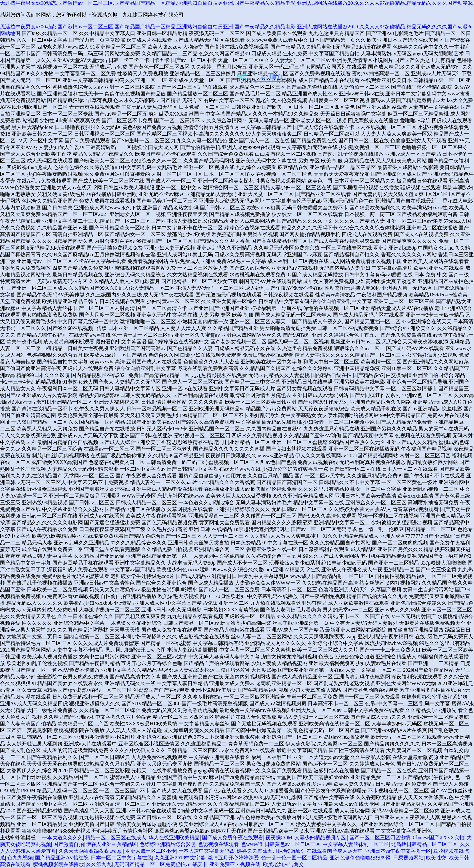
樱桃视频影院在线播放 (58, 864)
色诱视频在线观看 (218, 844)
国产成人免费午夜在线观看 (233, 838)
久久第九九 (99, 864)
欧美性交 (436, 858)
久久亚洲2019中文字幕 (180, 858)
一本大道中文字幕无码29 (207, 851)
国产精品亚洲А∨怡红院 (62, 858)
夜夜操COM (279, 838)
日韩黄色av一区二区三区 (292, 844)
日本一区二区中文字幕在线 (121, 858)
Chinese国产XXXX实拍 (439, 838)
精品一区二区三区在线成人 (116, 838)
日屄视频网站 (408, 858)
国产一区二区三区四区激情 (380, 838)
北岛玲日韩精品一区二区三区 (424, 844)
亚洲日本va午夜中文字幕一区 (398, 851)
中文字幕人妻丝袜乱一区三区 (356, 844)
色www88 (252, 844)
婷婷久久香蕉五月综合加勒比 (271, 851)
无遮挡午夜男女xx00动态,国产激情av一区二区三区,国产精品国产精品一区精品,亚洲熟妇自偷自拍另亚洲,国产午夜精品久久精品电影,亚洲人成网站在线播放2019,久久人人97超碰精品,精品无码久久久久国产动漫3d (236, 3)
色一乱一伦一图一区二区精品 (294, 858)
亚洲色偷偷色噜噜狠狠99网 (360, 858)
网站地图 (10, 33)
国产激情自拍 (69, 844)
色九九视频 (20, 858)
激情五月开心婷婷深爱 (233, 858)
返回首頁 (271, 76)
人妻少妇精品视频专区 (321, 838)
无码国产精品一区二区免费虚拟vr (152, 864)
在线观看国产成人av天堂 (335, 851)
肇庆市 (200, 864)
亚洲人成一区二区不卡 (151, 851)
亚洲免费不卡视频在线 (235, 864)
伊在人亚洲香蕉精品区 (112, 844)
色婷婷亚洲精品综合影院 (168, 844)
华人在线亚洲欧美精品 (174, 838)
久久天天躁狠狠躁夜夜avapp (91, 851)
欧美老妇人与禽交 (283, 864)
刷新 (242, 76)
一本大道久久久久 (62, 838)
